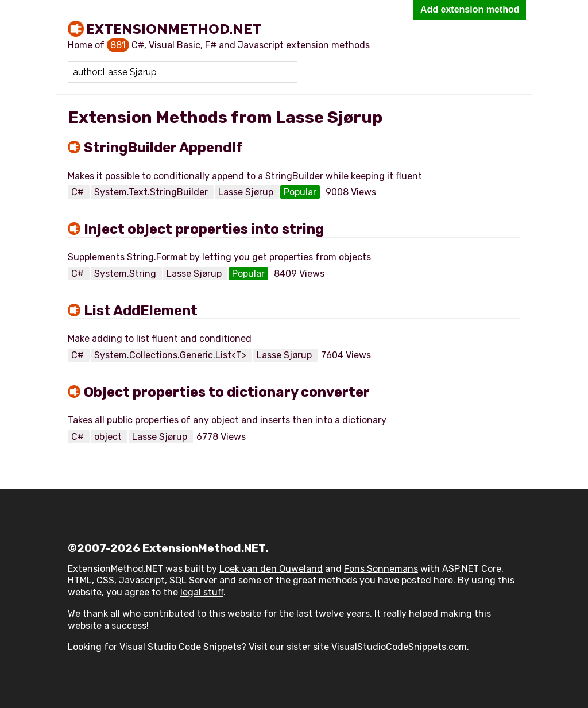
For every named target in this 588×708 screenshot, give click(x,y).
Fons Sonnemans (381, 569)
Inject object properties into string (204, 229)
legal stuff (202, 592)
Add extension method (470, 9)
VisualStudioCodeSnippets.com (399, 647)
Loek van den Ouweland (271, 569)
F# (211, 45)
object (109, 437)
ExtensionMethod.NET (174, 29)
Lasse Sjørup (247, 192)
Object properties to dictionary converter (227, 392)
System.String (126, 274)
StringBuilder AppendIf (163, 148)
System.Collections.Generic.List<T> (171, 355)
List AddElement (141, 311)
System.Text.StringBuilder (152, 192)
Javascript (261, 45)
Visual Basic (175, 45)
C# (138, 45)
